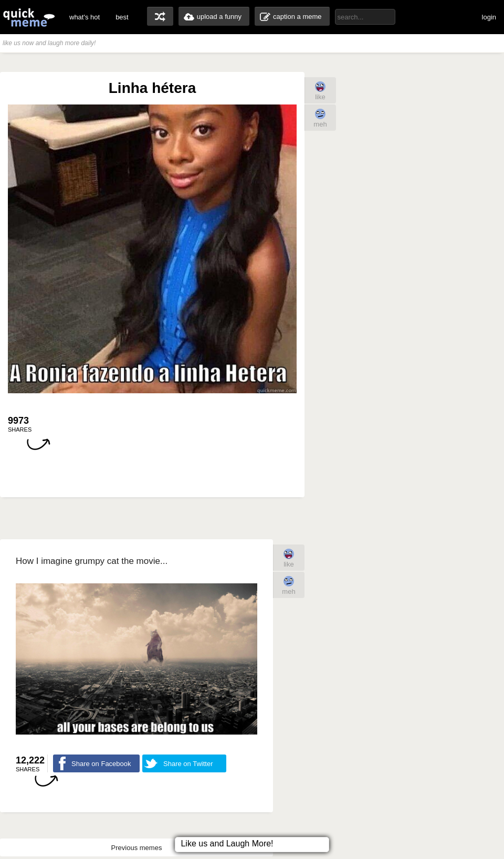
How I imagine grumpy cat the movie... (92, 561)
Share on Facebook (101, 764)
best (122, 17)
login (489, 17)
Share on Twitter (188, 764)
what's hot (85, 17)
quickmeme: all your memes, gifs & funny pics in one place (29, 17)
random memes (160, 16)
